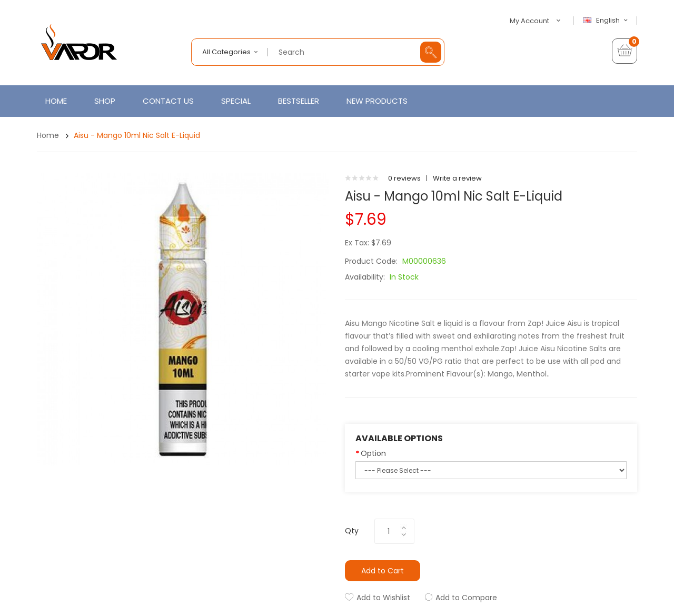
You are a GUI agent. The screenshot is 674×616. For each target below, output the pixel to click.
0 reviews (404, 178)
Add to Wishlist (383, 598)
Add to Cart (383, 571)
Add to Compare (466, 598)
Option (373, 453)
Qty (352, 531)
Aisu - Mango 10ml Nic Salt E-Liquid (137, 135)
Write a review (457, 178)
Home (48, 135)
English (607, 21)
